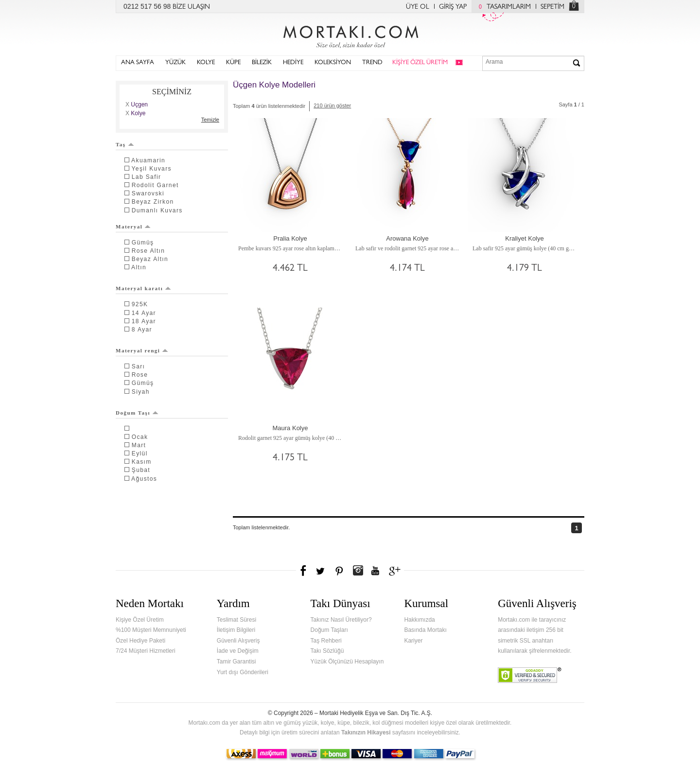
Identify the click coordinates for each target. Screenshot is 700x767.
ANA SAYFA (138, 63)
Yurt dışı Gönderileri (243, 672)
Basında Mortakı (425, 630)
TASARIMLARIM (502, 7)
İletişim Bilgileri (236, 630)
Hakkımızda (419, 620)
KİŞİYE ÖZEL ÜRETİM (420, 63)
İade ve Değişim (238, 651)
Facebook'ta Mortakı (304, 571)
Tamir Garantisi (236, 662)
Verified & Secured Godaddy (530, 675)
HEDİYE (293, 63)
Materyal (133, 227)
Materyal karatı (143, 288)
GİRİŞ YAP (453, 7)
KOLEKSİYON (333, 63)
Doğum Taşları (329, 630)
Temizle (210, 120)
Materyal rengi (142, 350)
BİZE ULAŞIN (191, 7)
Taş (125, 144)
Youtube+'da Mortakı (375, 571)
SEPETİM (552, 7)
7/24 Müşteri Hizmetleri (146, 651)
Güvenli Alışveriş (238, 641)
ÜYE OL (418, 7)
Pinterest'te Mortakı (339, 571)
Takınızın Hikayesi (366, 732)
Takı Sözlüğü (327, 651)
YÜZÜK (175, 63)
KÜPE (233, 63)
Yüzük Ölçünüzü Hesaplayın (347, 662)
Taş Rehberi (326, 641)
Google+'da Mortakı (396, 571)
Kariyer (413, 641)
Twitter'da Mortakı (321, 571)
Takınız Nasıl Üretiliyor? (341, 620)
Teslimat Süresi (236, 620)
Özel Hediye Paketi (140, 641)
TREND (372, 63)
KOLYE (206, 63)
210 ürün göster (332, 105)
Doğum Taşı (137, 413)
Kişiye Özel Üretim (140, 620)
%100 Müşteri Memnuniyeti (151, 630)
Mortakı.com (350, 35)
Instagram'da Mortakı (358, 571)
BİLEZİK (262, 63)
